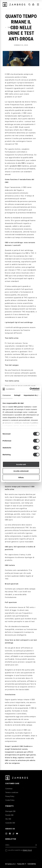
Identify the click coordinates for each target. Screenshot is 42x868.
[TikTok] (13, 834)
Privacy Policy (10, 796)
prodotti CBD (16, 166)
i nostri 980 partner (15, 407)
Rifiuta (21, 477)
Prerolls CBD (9, 815)
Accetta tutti (21, 464)
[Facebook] (10, 834)
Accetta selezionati (21, 471)
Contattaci (9, 789)
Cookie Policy (10, 800)
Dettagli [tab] (17, 395)
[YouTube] (17, 834)
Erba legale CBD (10, 811)
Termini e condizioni (12, 792)
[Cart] (33, 4)
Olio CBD (8, 819)
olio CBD (21, 163)
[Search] (29, 4)
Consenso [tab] (7, 395)
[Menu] (38, 4)
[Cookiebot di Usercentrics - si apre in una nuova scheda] (30, 389)
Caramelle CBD (10, 823)
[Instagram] (6, 834)
